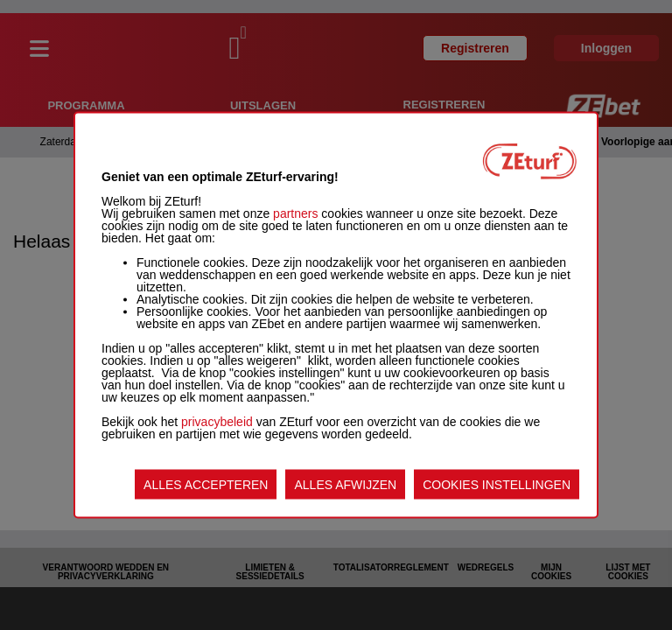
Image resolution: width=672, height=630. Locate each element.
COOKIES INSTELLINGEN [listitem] (497, 485)
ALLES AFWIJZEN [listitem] (345, 485)
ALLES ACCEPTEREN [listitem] (206, 485)
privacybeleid (217, 422)
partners (295, 213)
